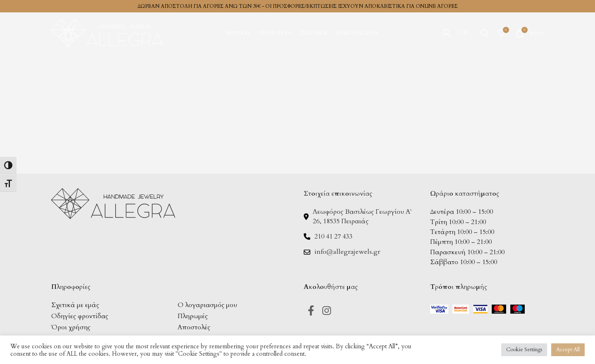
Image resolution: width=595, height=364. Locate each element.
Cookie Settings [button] (524, 350)
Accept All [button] (568, 350)
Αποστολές (194, 327)
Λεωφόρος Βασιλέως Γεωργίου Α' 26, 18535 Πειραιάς (362, 216)
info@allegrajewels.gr (347, 252)
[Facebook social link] (311, 311)
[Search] (485, 33)
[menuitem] (465, 33)
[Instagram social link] (327, 311)
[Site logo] (107, 32)
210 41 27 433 (333, 236)
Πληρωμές (193, 316)
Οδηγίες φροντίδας (80, 316)
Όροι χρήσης (71, 327)
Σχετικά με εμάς (75, 305)
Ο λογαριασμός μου (207, 305)
